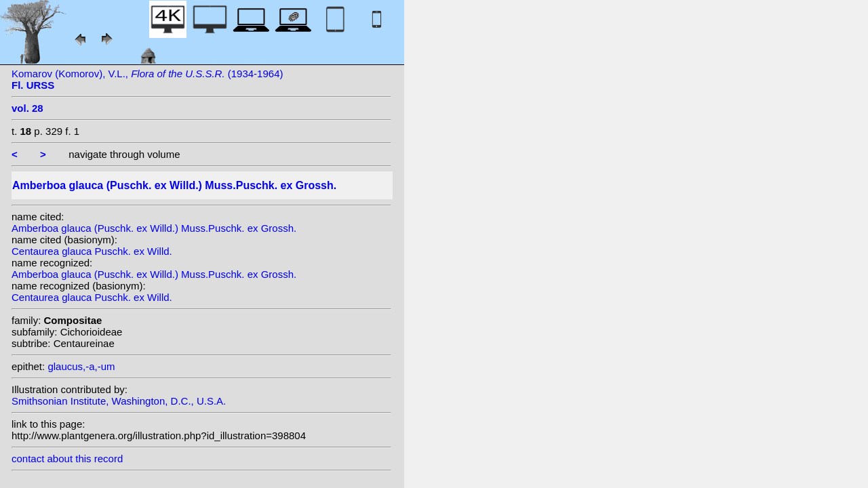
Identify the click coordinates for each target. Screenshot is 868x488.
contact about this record (67, 459)
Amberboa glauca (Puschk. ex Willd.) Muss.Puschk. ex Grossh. (154, 228)
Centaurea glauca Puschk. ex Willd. (92, 251)
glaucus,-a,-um (81, 366)
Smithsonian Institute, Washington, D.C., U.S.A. (119, 401)
